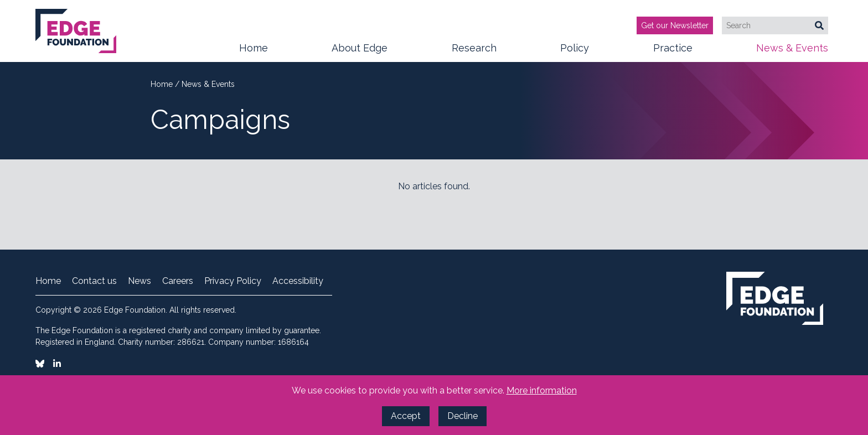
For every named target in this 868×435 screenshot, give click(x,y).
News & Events (792, 52)
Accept (406, 416)
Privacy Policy (233, 281)
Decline (463, 416)
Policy (575, 52)
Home (254, 48)
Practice (673, 52)
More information (542, 390)
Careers (178, 281)
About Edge (360, 52)
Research (474, 52)
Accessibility (298, 281)
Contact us (94, 281)
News (139, 281)
